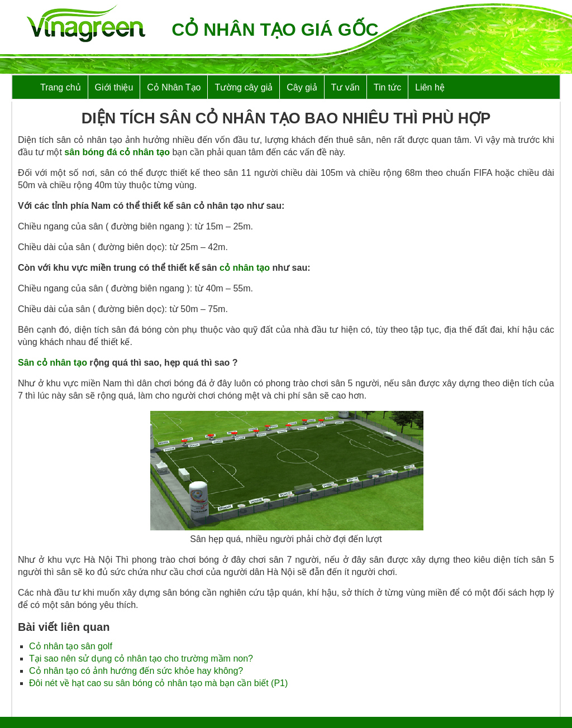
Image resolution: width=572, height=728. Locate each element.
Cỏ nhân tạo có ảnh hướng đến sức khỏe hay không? (136, 671)
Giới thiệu (114, 87)
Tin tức (388, 87)
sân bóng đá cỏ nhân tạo (117, 152)
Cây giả (302, 87)
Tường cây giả (244, 87)
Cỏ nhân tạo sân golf (71, 646)
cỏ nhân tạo (245, 268)
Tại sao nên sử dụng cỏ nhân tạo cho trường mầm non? (141, 658)
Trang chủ (61, 87)
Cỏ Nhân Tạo (174, 87)
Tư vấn (345, 87)
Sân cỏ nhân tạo (53, 363)
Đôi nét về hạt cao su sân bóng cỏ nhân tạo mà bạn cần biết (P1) (158, 683)
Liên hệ (430, 87)
